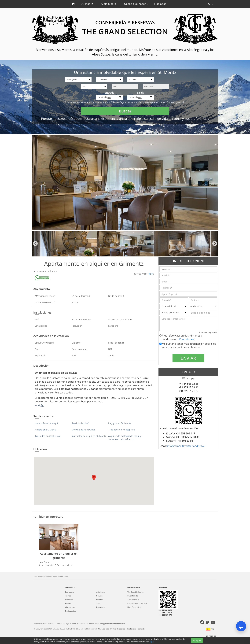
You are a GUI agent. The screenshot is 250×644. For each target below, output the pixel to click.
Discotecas (101, 607)
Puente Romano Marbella (137, 603)
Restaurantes (70, 611)
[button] (94, 478)
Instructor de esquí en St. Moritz (89, 436)
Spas (98, 603)
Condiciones (187, 339)
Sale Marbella (133, 596)
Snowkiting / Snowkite (83, 430)
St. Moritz (88, 4)
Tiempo (68, 596)
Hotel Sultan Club (134, 607)
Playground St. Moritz (120, 423)
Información (70, 592)
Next (215, 244)
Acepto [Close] (197, 640)
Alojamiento (110, 4)
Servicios (100, 596)
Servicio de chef (80, 423)
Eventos (99, 600)
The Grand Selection (135, 592)
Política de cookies (118, 629)
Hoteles (68, 603)
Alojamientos (70, 607)
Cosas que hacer (136, 4)
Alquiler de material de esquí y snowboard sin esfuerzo (125, 438)
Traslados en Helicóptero (122, 430)
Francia (53, 271)
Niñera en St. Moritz (46, 430)
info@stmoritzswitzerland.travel (186, 446)
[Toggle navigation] (211, 4)
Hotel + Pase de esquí (46, 423)
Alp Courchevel (133, 600)
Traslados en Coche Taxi (48, 436)
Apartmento (41, 271)
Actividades (101, 592)
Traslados (161, 4)
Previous (35, 244)
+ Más (39, 405)
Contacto (141, 629)
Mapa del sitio (104, 629)
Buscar (125, 111)
